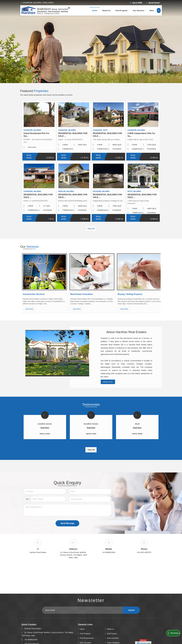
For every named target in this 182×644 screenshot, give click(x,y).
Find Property (122, 10)
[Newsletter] (82, 610)
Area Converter (113, 638)
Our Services (139, 10)
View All (91, 229)
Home (95, 10)
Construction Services (34, 294)
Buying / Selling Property (130, 294)
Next (157, 283)
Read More (29, 156)
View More (29, 309)
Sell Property (112, 634)
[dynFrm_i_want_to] (90, 499)
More (153, 10)
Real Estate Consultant (82, 294)
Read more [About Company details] (108, 382)
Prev (25, 283)
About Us (106, 10)
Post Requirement (87, 638)
